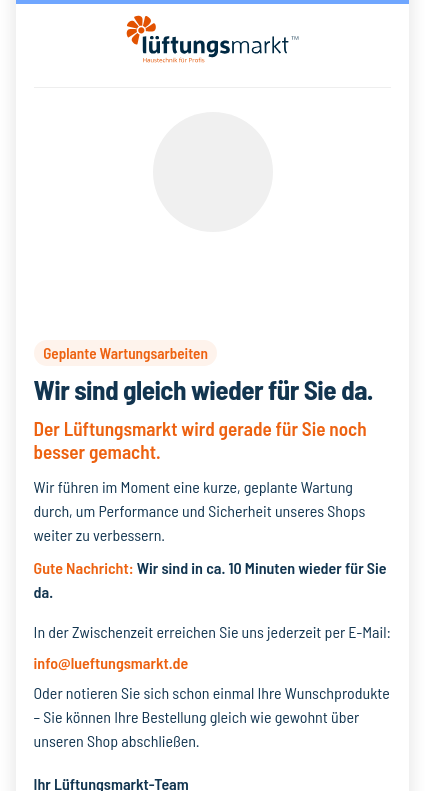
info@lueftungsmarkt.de (111, 662)
